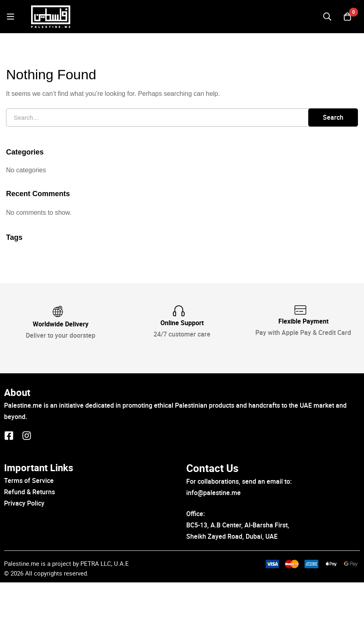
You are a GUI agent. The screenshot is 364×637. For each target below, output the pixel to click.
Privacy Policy (24, 558)
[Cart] (347, 20)
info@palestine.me (214, 547)
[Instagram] (27, 490)
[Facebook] (9, 490)
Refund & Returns (29, 547)
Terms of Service (29, 535)
